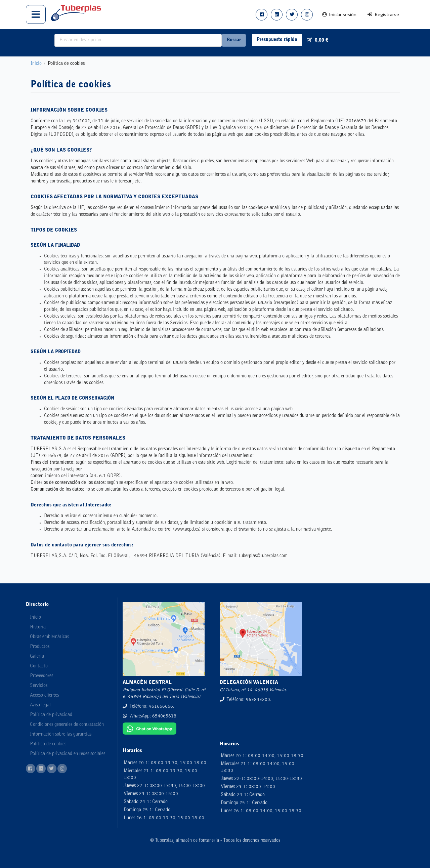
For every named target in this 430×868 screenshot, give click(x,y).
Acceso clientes (44, 696)
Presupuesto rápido (277, 40)
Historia (38, 627)
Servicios (39, 686)
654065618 (164, 716)
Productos (40, 647)
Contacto (39, 666)
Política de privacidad (51, 715)
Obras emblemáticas (49, 637)
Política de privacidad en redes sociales (68, 754)
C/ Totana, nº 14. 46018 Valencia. (253, 690)
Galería (37, 657)
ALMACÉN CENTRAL (147, 683)
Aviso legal (40, 705)
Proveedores (41, 676)
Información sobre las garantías (61, 735)
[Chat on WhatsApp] (149, 734)
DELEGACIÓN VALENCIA (249, 683)
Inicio (36, 64)
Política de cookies (48, 744)
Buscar (234, 40)
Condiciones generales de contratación (67, 725)
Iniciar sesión (339, 14)
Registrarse (383, 14)
